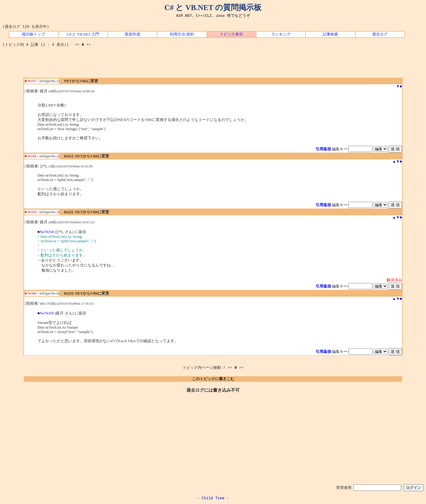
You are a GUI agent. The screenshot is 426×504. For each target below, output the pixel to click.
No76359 (47, 313)
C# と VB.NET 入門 (83, 34)
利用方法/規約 (182, 34)
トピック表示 (231, 34)
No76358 (47, 232)
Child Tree (213, 498)
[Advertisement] (213, 64)
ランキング (281, 34)
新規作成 (133, 34)
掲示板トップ (33, 34)
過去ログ (380, 34)
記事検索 (330, 34)
